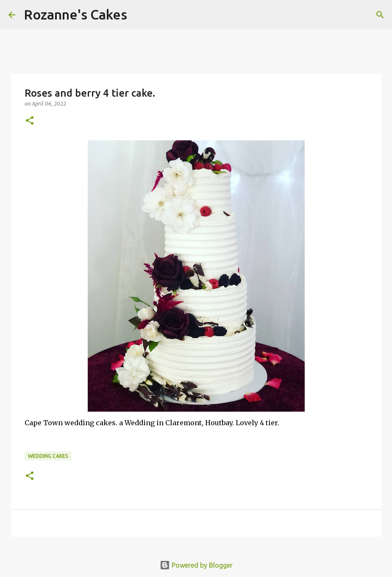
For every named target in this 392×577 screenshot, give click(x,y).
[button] (30, 121)
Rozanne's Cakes (75, 14)
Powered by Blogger (196, 565)
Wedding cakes (48, 456)
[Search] (139, 15)
